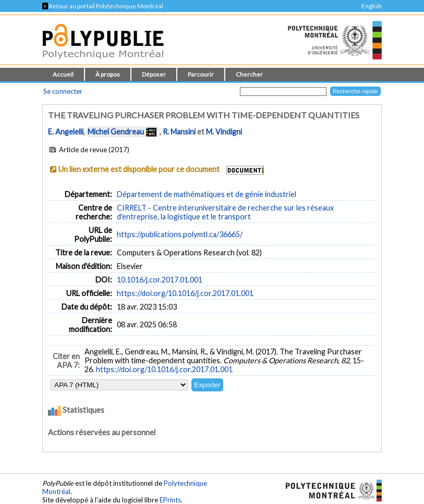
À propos (108, 74)
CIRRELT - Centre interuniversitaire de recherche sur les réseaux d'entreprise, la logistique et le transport (225, 212)
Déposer (154, 74)
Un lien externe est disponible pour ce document (139, 169)
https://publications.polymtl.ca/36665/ (180, 234)
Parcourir (201, 74)
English (372, 6)
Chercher (249, 74)
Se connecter (63, 91)
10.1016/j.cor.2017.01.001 (160, 280)
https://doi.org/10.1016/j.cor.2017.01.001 (185, 293)
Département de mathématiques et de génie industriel (207, 194)
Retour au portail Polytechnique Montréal (103, 6)
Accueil (63, 74)
